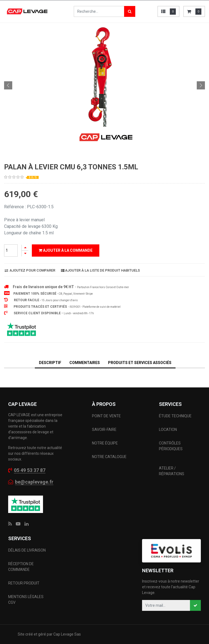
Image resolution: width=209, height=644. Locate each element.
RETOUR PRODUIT (24, 583)
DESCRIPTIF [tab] (50, 363)
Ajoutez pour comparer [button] (30, 270)
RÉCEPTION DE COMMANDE (21, 567)
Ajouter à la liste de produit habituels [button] (100, 270)
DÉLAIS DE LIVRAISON (27, 550)
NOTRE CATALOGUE (109, 457)
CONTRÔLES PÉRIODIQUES (171, 446)
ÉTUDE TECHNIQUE (176, 416)
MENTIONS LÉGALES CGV (26, 600)
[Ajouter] (25, 248)
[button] (8, 85)
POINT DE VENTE (106, 416)
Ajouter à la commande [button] (66, 250)
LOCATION (168, 430)
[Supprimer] (25, 253)
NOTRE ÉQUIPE (105, 443)
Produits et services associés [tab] (140, 363)
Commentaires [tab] (85, 363)
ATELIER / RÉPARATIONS (172, 471)
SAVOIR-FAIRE (104, 430)
